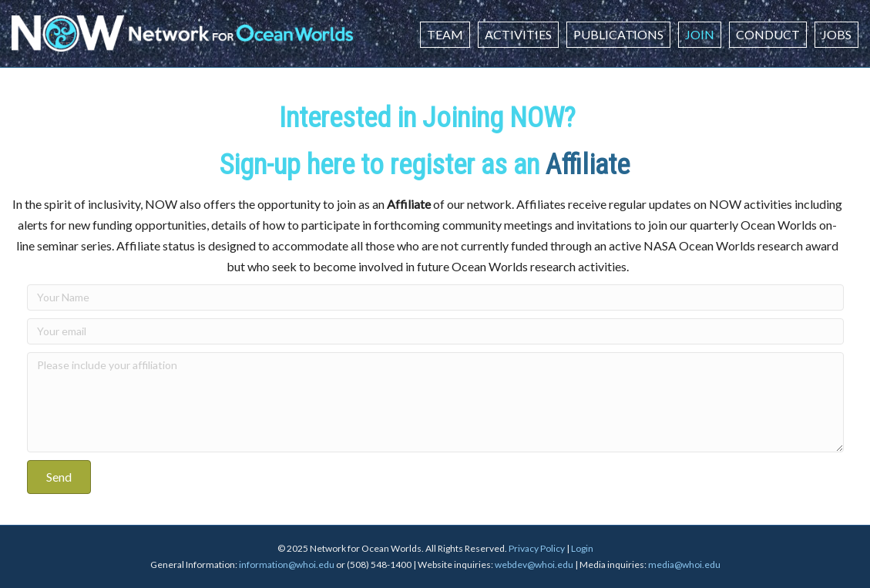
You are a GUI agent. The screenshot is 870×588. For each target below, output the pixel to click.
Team (445, 34)
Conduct (768, 34)
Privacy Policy (537, 548)
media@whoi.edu (684, 564)
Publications (618, 34)
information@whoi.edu (287, 564)
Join (700, 34)
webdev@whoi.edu (534, 564)
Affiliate (591, 165)
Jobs (836, 34)
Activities (518, 34)
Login (582, 548)
